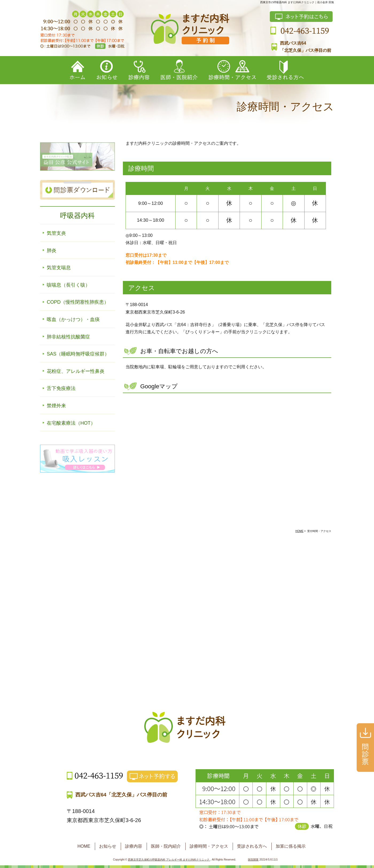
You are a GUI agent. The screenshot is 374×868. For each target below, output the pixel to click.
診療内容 (134, 846)
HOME (84, 846)
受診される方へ (252, 846)
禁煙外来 (56, 406)
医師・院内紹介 (166, 846)
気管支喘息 (59, 268)
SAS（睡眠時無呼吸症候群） (78, 354)
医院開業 (253, 860)
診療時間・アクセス (209, 846)
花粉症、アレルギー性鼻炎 (76, 371)
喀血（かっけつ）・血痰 (73, 319)
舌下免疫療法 (61, 388)
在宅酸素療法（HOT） (71, 423)
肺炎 (52, 251)
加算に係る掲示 (291, 846)
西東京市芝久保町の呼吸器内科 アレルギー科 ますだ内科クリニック (169, 860)
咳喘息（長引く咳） (68, 285)
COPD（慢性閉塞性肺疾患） (78, 302)
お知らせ (108, 846)
